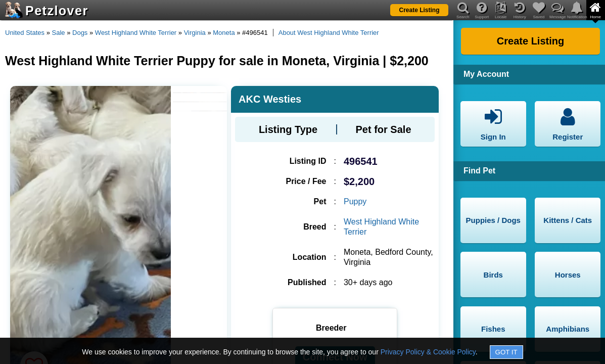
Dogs (80, 33)
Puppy (355, 201)
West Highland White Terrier (136, 33)
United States (25, 33)
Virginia (195, 33)
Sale (59, 33)
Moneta (224, 33)
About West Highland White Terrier (329, 33)
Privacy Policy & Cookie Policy (428, 352)
